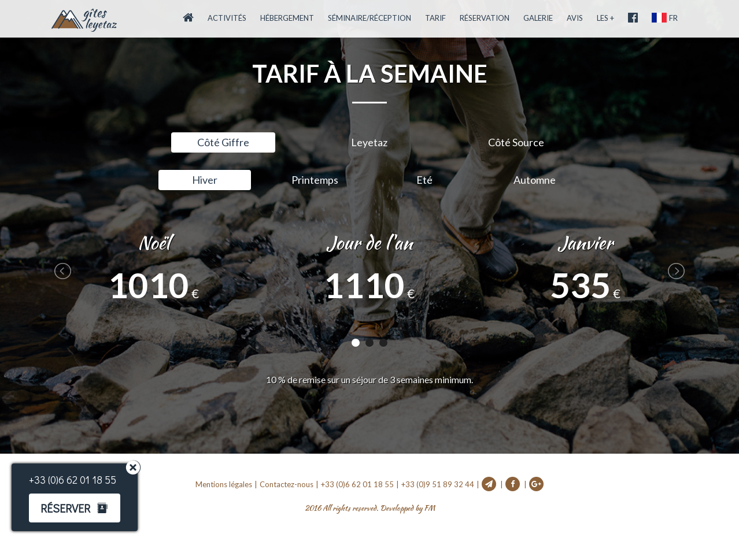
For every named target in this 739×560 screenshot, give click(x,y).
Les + (605, 18)
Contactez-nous (287, 484)
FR (665, 18)
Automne (535, 180)
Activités (227, 18)
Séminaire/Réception (369, 18)
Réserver (63, 508)
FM (429, 508)
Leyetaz (369, 142)
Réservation (485, 18)
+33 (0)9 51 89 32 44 (438, 484)
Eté (424, 180)
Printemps (315, 180)
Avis (575, 18)
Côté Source (516, 142)
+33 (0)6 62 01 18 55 (357, 484)
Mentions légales (224, 484)
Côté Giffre (223, 142)
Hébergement (287, 18)
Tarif (435, 18)
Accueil (84, 20)
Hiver (205, 180)
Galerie (538, 18)
